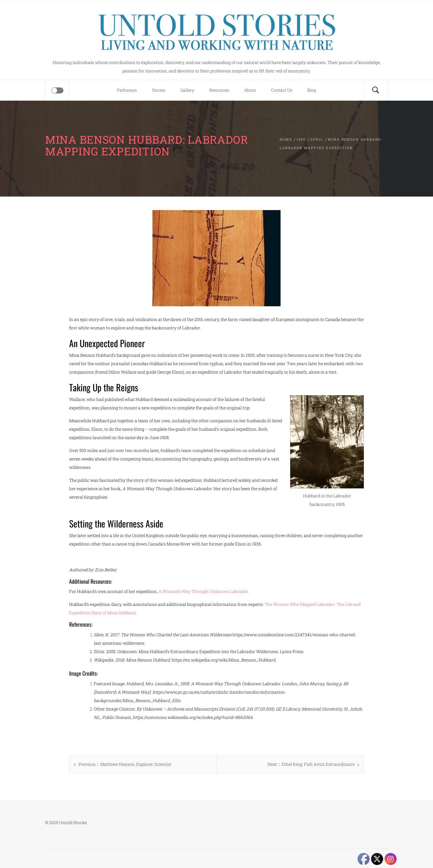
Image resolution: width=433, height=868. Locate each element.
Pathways (127, 90)
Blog (312, 90)
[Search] (376, 90)
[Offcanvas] (57, 90)
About (250, 90)
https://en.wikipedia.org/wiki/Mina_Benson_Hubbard (224, 660)
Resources (219, 90)
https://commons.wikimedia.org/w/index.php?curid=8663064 (192, 717)
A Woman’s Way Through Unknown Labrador (203, 591)
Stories (159, 90)
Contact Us (282, 90)
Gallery (187, 90)
